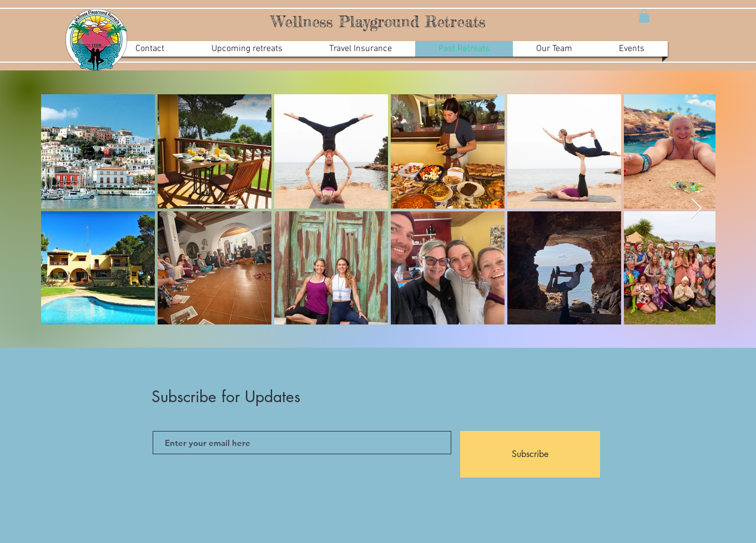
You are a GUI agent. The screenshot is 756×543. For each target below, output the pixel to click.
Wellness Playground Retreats (378, 22)
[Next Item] (696, 209)
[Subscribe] (530, 454)
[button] (644, 16)
